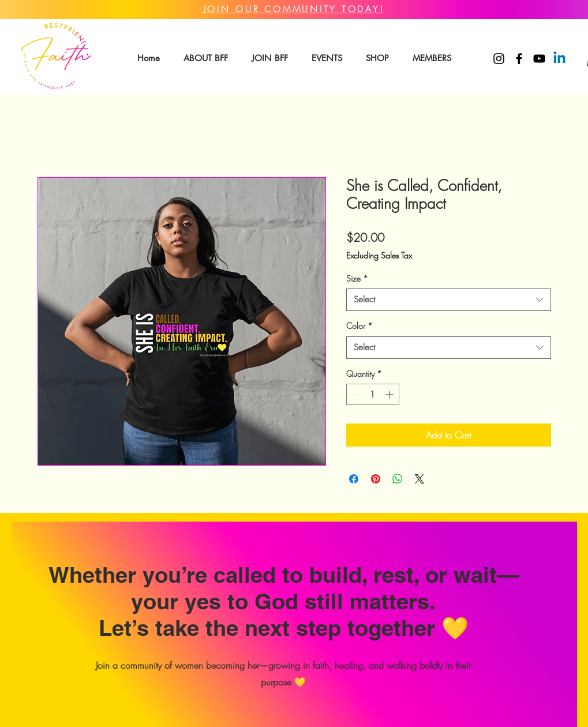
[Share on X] (420, 479)
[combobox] (449, 300)
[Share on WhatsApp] (398, 479)
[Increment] (390, 394)
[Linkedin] (559, 59)
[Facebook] (519, 59)
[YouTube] (539, 59)
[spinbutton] (373, 394)
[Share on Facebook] (354, 479)
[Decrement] (355, 394)
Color (359, 326)
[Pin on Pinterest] (376, 479)
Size (357, 278)
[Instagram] (499, 59)
